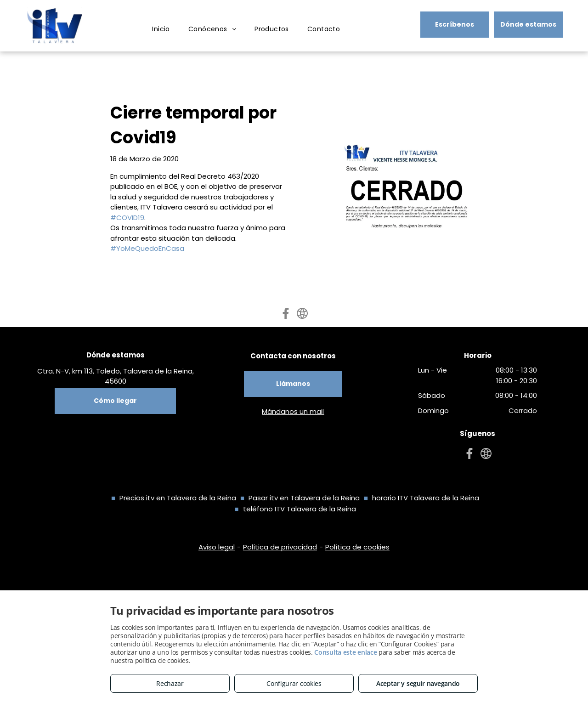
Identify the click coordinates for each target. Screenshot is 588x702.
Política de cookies (357, 547)
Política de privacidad (280, 547)
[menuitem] (161, 29)
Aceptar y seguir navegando (418, 683)
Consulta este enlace (345, 652)
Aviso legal (217, 547)
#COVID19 (127, 218)
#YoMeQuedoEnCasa (147, 248)
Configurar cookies (294, 683)
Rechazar (170, 683)
